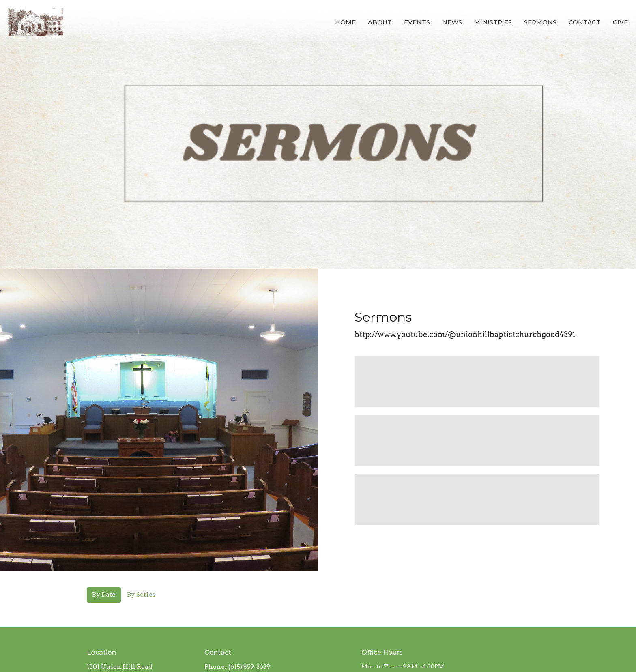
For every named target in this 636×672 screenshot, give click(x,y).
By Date (104, 595)
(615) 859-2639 (249, 667)
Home (345, 22)
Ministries (493, 22)
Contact (585, 22)
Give (620, 22)
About (380, 22)
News (452, 22)
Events (417, 22)
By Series (141, 595)
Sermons (540, 22)
